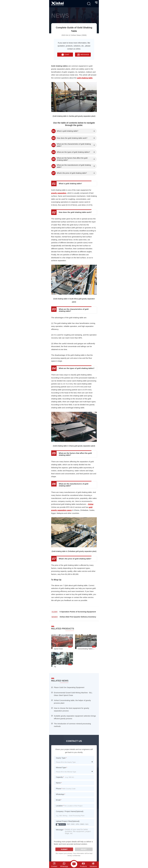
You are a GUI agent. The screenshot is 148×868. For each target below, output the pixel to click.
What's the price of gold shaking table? (72, 173)
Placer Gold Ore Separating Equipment (69, 687)
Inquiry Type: (61, 758)
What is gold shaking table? (68, 131)
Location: (60, 806)
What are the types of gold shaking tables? (73, 152)
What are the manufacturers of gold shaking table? (74, 166)
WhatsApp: (60, 794)
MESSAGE (83, 55)
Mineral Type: (61, 767)
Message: (60, 831)
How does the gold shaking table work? (72, 138)
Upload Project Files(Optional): (68, 821)
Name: (59, 783)
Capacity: (60, 777)
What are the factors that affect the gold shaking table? (72, 159)
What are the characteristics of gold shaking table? (74, 145)
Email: (59, 800)
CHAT (65, 55)
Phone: (59, 789)
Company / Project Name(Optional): (70, 811)
